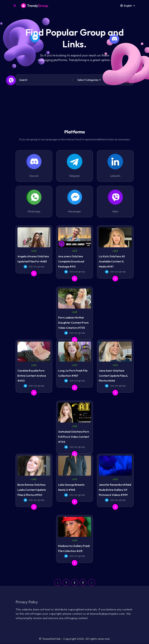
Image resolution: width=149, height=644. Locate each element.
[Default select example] (89, 80)
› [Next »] (92, 582)
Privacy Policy (28, 602)
